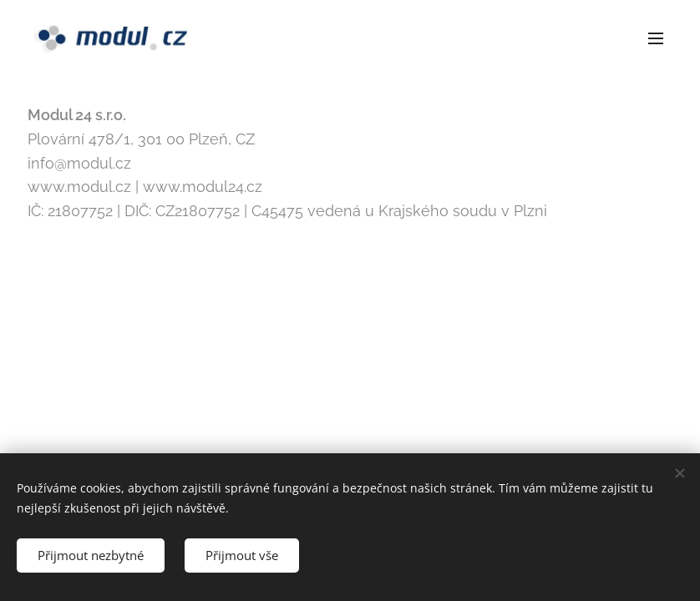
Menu (656, 38)
